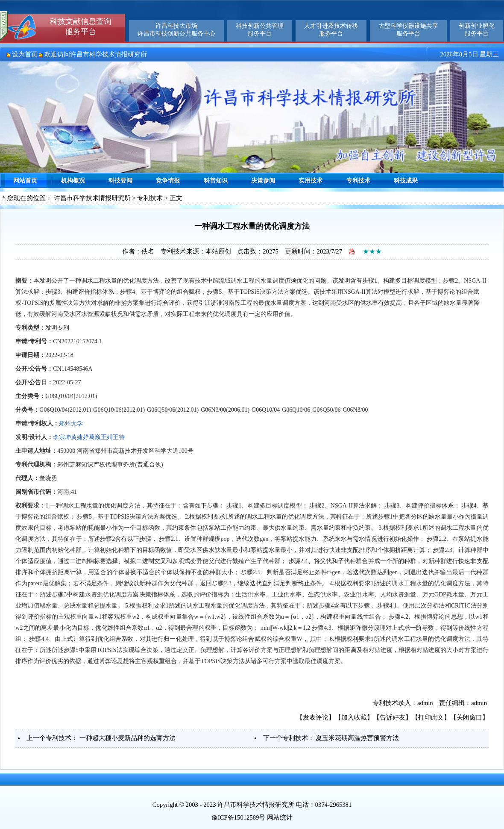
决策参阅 (263, 181)
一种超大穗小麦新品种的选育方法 (127, 738)
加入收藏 (354, 717)
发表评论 (316, 717)
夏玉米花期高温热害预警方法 (357, 738)
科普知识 (216, 181)
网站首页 (25, 181)
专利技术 (358, 181)
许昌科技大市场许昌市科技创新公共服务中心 (176, 30)
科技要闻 (120, 181)
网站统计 (280, 817)
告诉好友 (393, 717)
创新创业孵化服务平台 (477, 30)
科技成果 (406, 181)
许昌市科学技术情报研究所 (92, 198)
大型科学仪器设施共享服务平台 (408, 30)
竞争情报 (168, 181)
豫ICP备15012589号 (238, 817)
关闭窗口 (469, 717)
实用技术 (311, 181)
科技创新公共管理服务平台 (260, 30)
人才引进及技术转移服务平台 (331, 30)
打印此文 (431, 717)
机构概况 (73, 181)
